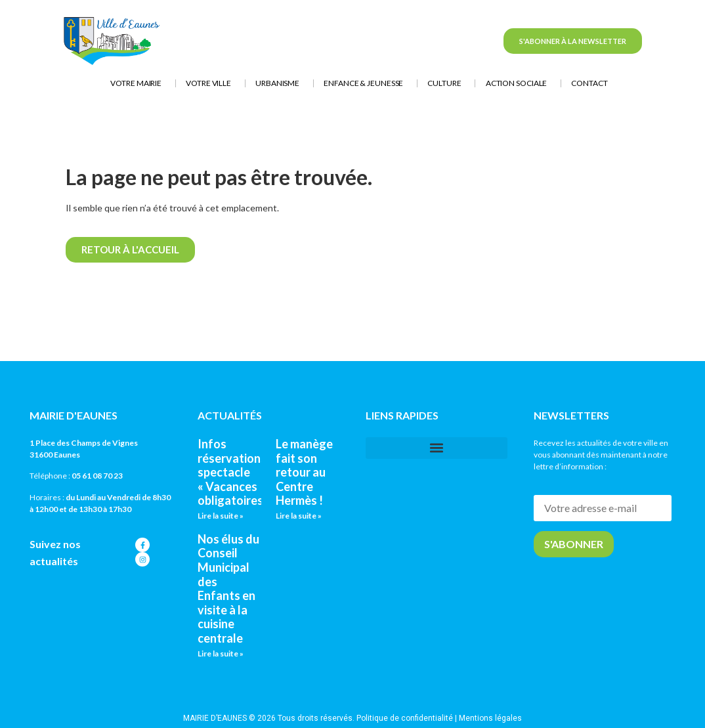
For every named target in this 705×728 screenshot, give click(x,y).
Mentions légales (490, 718)
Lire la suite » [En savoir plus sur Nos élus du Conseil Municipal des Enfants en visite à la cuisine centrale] (221, 653)
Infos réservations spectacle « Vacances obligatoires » (234, 472)
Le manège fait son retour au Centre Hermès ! (304, 472)
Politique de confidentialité (405, 718)
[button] (437, 448)
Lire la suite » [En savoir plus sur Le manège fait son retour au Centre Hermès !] (299, 516)
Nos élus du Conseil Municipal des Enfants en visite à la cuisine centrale (228, 589)
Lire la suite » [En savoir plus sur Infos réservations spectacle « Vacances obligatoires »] (221, 516)
